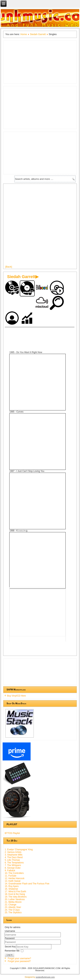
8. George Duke (13, 868)
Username (10, 931)
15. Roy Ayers (12, 886)
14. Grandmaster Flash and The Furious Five (27, 884)
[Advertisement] (40, 226)
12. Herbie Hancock (14, 878)
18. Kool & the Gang (15, 894)
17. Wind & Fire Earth (15, 892)
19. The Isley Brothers (16, 897)
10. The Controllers (14, 873)
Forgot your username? (19, 958)
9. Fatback (10, 871)
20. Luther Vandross (15, 899)
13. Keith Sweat (12, 881)
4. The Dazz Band (14, 857)
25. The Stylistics (13, 913)
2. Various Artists (13, 852)
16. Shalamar (11, 889)
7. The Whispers (13, 865)
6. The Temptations (14, 863)
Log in (10, 955)
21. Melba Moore (13, 902)
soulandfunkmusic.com (45, 977)
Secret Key (10, 947)
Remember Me (12, 951)
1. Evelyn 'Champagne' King (19, 850)
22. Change (10, 905)
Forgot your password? (19, 961)
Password (10, 938)
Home (24, 34)
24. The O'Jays (12, 910)
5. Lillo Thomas (12, 860)
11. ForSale (10, 876)
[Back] (9, 267)
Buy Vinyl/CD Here (16, 696)
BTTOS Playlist (12, 833)
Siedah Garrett (38, 34)
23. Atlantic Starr (13, 907)
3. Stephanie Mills (14, 855)
